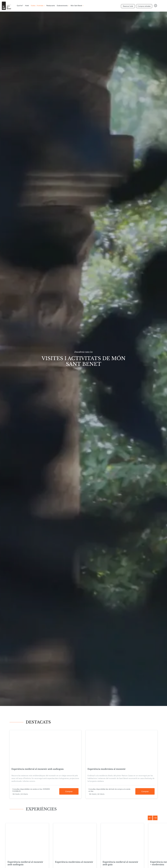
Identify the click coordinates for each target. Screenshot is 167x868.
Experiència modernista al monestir (107, 769)
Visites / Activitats (37, 5)
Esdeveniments (62, 5)
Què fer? (20, 5)
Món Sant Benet (76, 5)
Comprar (69, 791)
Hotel (27, 5)
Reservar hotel (127, 6)
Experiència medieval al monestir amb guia (120, 863)
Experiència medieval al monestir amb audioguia (38, 769)
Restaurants (51, 5)
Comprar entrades (143, 6)
